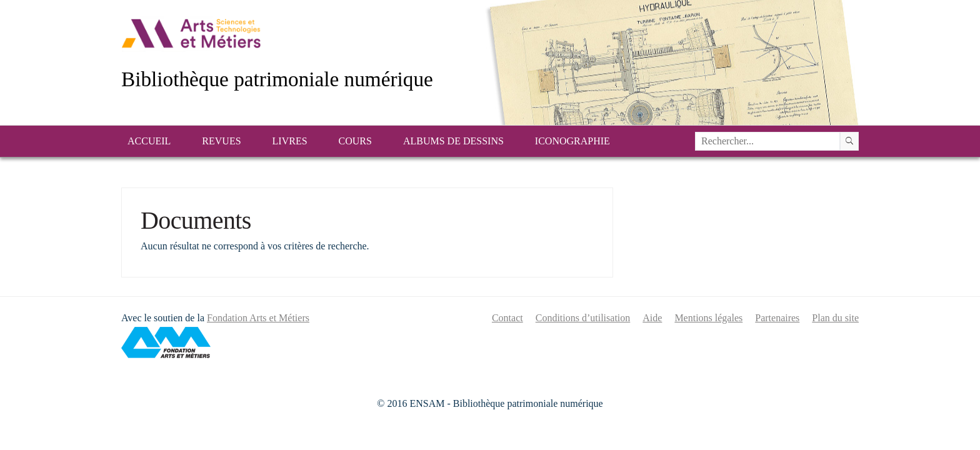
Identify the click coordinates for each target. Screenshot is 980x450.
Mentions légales (708, 318)
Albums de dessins (453, 141)
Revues (221, 141)
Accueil (149, 141)
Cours (355, 141)
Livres (290, 141)
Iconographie (572, 141)
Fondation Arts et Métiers (258, 318)
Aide (652, 318)
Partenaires (777, 318)
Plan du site (835, 318)
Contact (507, 318)
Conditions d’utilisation (583, 318)
